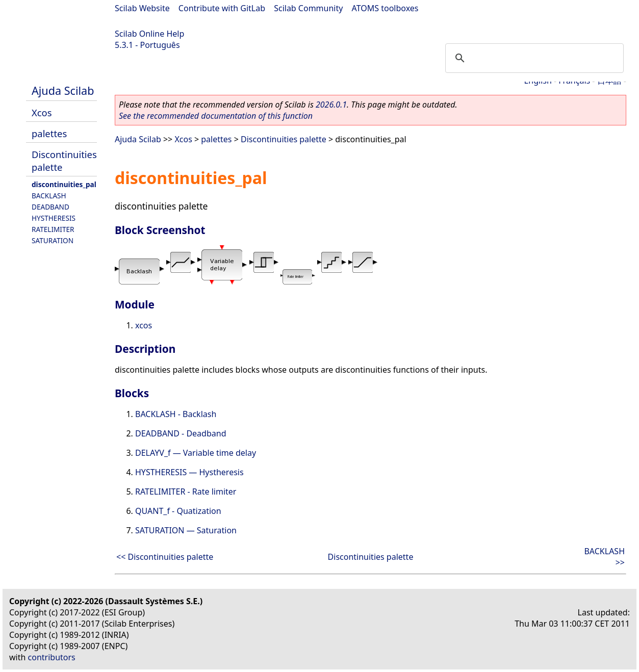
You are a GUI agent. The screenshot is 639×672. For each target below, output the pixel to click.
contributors (52, 657)
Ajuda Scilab (63, 91)
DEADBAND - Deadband (181, 433)
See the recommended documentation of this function (216, 116)
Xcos (42, 112)
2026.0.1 (331, 105)
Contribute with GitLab (222, 8)
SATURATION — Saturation (186, 530)
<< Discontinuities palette (165, 557)
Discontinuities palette (284, 139)
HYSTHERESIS (54, 218)
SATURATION (53, 240)
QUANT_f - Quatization (178, 511)
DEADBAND (50, 207)
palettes (49, 133)
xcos (144, 325)
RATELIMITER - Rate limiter (186, 492)
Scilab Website (142, 8)
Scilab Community (308, 8)
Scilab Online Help (149, 34)
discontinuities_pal (64, 184)
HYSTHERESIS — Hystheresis (189, 472)
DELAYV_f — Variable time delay (196, 453)
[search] (533, 58)
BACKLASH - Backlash (176, 414)
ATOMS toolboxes (385, 8)
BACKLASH (49, 196)
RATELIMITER (53, 229)
